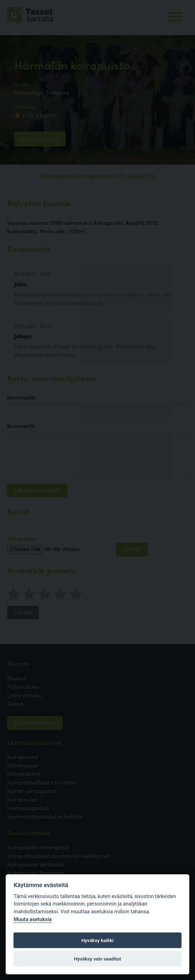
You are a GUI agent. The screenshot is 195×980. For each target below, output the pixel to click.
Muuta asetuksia (32, 920)
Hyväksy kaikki (97, 940)
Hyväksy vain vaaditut (97, 959)
